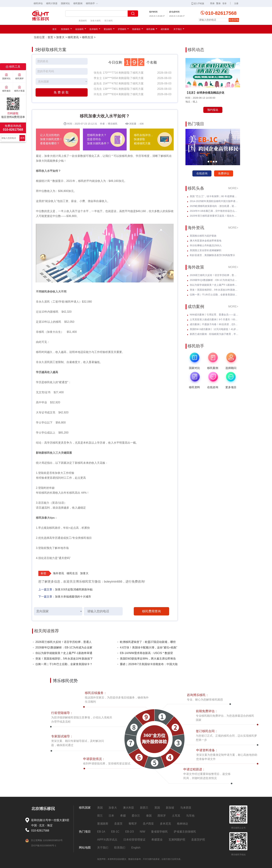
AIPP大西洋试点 (107, 840)
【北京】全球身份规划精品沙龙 (205, 93)
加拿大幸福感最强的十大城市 (73, 597)
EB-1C (115, 832)
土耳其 (176, 816)
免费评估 (224, 173)
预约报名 (213, 110)
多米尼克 (165, 824)
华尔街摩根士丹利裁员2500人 (206, 245)
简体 (212, 3)
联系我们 (120, 848)
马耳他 (190, 816)
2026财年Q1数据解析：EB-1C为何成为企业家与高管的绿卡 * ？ (64, 648)
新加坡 (170, 808)
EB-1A (101, 832)
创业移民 (81, 29)
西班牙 (162, 816)
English (136, 848)
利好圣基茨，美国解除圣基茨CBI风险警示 (212, 255)
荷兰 (100, 816)
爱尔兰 (136, 816)
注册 (236, 3)
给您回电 (234, 20)
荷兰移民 (109, 21)
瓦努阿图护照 (177, 840)
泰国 (149, 816)
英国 (157, 808)
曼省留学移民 (159, 832)
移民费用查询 (151, 611)
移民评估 (38, 3)
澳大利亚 (129, 808)
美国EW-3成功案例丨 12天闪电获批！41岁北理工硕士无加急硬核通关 (214, 329)
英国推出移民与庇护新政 (203, 236)
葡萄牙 (133, 824)
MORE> (233, 188)
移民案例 (78, 3)
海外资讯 (58, 573)
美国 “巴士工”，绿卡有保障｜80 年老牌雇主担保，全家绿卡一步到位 (214, 196)
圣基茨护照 (198, 840)
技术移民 (95, 29)
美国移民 (83, 21)
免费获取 (62, 92)
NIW (143, 832)
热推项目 (138, 29)
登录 (224, 3)
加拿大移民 (96, 21)
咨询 (22, 138)
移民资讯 (73, 37)
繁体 (218, 3)
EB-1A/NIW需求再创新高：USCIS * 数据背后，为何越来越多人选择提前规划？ (146, 654)
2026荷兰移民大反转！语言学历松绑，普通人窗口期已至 (63, 643)
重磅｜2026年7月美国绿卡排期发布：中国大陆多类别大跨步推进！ (149, 665)
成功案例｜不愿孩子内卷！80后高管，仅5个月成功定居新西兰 (214, 324)
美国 (100, 808)
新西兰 (144, 808)
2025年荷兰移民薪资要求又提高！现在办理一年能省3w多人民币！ (214, 216)
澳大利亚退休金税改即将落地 (206, 241)
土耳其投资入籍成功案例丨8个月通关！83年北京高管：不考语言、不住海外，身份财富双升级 (214, 319)
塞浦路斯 (103, 824)
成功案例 (165, 29)
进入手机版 (198, 3)
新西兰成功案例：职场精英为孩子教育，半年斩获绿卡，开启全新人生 (214, 334)
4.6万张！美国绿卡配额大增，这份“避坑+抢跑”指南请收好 (148, 648)
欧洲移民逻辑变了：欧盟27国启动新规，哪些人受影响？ (148, 643)
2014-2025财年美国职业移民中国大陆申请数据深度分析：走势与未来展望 (214, 201)
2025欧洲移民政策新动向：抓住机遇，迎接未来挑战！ (214, 206)
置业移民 (109, 29)
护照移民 (123, 29)
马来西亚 (186, 808)
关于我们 (179, 29)
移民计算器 (52, 3)
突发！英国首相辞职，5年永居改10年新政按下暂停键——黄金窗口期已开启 (64, 659)
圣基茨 (118, 824)
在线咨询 (202, 173)
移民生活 (88, 37)
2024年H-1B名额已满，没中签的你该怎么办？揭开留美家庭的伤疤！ (214, 211)
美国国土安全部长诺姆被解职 (206, 250)
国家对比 (65, 3)
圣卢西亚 (148, 824)
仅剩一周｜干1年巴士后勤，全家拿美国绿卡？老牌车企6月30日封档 (64, 665)
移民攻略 (152, 29)
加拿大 (60, 37)
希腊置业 (157, 840)
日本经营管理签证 (134, 840)
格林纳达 (182, 824)
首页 (54, 29)
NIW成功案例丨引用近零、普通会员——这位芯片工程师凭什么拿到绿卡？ (214, 315)
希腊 (123, 816)
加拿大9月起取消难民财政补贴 (74, 589)
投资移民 (66, 29)
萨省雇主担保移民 (185, 832)
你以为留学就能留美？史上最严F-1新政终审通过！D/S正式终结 (64, 654)
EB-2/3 (129, 832)
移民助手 (93, 3)
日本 (111, 816)
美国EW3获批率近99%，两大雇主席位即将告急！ (148, 659)
